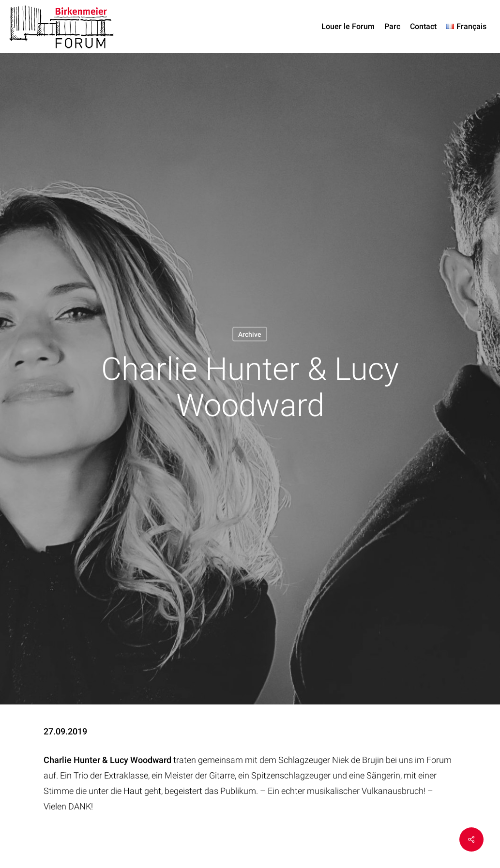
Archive (250, 334)
